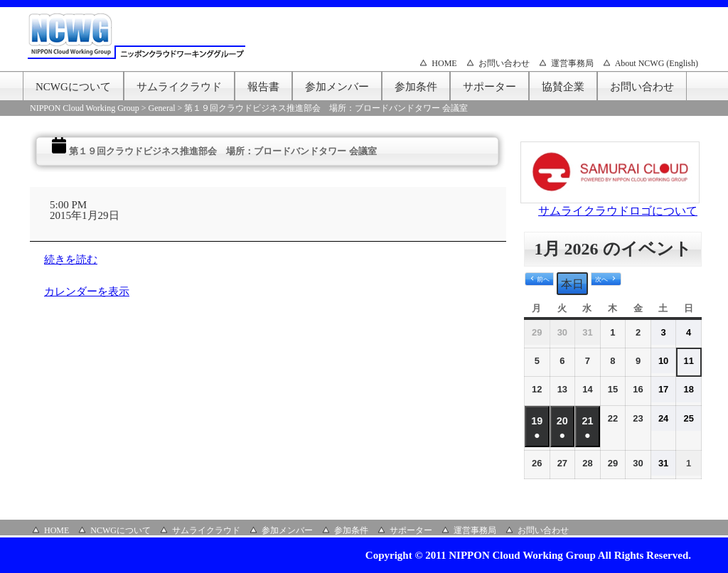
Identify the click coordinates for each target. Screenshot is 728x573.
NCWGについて (73, 87)
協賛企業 (563, 87)
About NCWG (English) (657, 63)
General (162, 108)
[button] (539, 279)
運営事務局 (572, 63)
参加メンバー (337, 87)
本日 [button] (572, 284)
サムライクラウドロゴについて (618, 211)
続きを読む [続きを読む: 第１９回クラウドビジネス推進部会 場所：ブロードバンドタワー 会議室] (71, 259)
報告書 (263, 87)
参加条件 (416, 87)
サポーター (489, 87)
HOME (444, 63)
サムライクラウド (179, 87)
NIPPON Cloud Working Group (85, 108)
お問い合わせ (504, 63)
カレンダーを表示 (87, 291)
